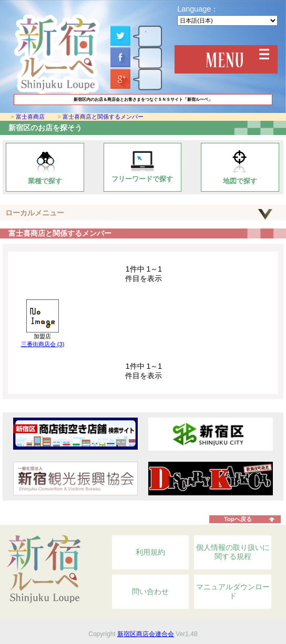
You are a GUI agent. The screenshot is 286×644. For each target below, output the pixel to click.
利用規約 (150, 552)
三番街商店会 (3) (43, 344)
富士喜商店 (30, 117)
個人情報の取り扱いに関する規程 (233, 552)
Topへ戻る (238, 519)
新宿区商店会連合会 (146, 634)
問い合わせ (150, 591)
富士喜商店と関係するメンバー (103, 117)
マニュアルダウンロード (233, 591)
